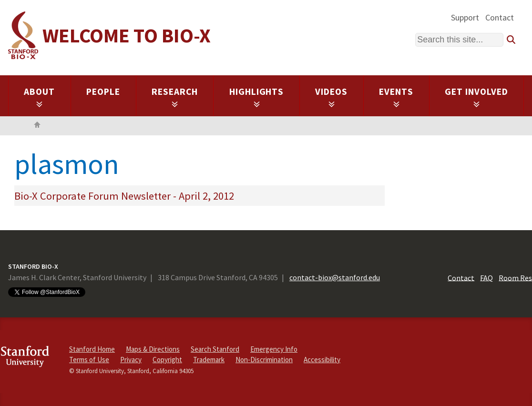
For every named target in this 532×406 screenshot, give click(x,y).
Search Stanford (215, 349)
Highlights (257, 97)
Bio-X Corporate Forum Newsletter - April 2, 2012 (124, 196)
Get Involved (476, 97)
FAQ (486, 277)
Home (37, 126)
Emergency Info (274, 349)
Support (465, 17)
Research (175, 97)
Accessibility (322, 360)
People (103, 91)
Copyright (167, 360)
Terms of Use (89, 360)
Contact (500, 17)
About (39, 97)
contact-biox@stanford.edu (335, 277)
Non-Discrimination (264, 360)
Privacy (131, 360)
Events (396, 97)
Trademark (209, 360)
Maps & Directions (153, 349)
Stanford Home (92, 349)
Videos (331, 97)
